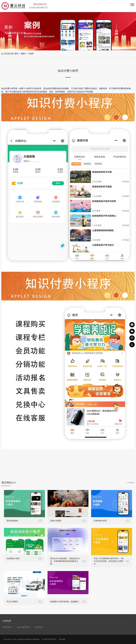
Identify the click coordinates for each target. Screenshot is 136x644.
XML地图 (62, 639)
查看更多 (131, 483)
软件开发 (39, 627)
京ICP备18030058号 (49, 639)
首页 (16, 54)
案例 (23, 54)
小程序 (31, 54)
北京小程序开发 (23, 627)
